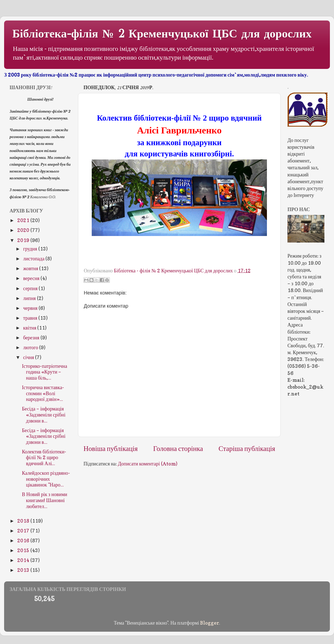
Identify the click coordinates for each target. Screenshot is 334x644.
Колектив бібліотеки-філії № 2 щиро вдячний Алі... (44, 457)
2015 (24, 550)
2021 (24, 220)
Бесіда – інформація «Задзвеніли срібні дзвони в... (44, 415)
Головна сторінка (178, 448)
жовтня (31, 268)
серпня (31, 288)
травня (31, 318)
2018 (24, 521)
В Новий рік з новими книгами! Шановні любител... (44, 500)
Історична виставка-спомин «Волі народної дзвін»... (43, 393)
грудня (31, 249)
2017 (24, 531)
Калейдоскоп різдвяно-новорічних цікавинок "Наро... (46, 479)
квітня (30, 328)
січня (29, 357)
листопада (34, 259)
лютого (31, 347)
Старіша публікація (247, 448)
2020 (24, 230)
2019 (24, 240)
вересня (32, 278)
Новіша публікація (111, 448)
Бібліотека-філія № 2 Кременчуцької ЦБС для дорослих (162, 34)
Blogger (210, 623)
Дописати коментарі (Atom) (148, 464)
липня (30, 298)
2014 (24, 560)
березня (32, 338)
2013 (24, 570)
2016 (24, 540)
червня (31, 308)
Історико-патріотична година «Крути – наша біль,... (44, 372)
